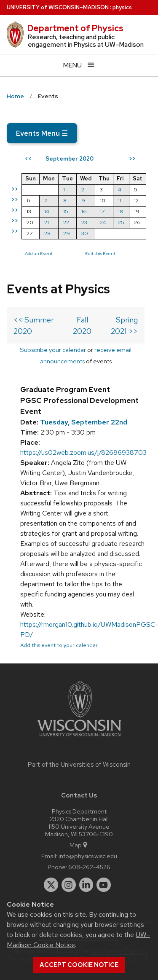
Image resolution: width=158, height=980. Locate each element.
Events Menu (42, 133)
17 (102, 211)
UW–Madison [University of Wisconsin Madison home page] (58, 7)
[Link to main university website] (79, 738)
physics (122, 7)
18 (121, 211)
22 (66, 222)
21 (47, 222)
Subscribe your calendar (53, 350)
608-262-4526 (89, 867)
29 (67, 233)
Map (79, 845)
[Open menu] (79, 65)
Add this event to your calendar (59, 645)
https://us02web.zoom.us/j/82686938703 (83, 452)
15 (66, 211)
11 (120, 200)
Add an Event (39, 253)
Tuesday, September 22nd (84, 422)
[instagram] (69, 885)
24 (103, 222)
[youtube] (104, 885)
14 (47, 211)
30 (85, 233)
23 (84, 222)
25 (121, 222)
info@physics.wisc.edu (88, 856)
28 (47, 233)
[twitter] (51, 885)
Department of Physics (75, 28)
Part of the (79, 765)
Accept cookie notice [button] (79, 965)
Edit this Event (100, 253)
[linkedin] (86, 885)
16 (84, 211)
